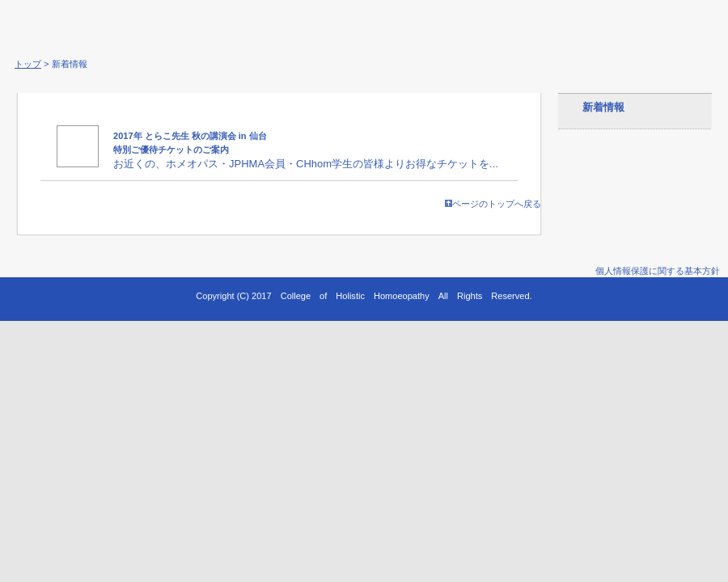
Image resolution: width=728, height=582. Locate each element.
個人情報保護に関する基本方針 (658, 271)
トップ (28, 64)
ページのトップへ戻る (493, 204)
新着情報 (603, 107)
